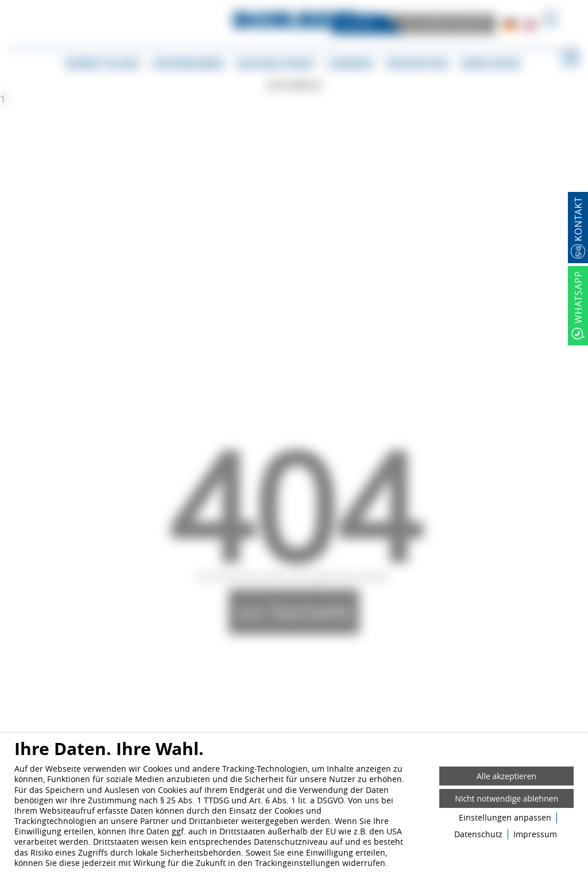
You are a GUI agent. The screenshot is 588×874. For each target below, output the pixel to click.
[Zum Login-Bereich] (3, 3)
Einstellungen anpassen (505, 818)
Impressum (535, 834)
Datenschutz (478, 834)
